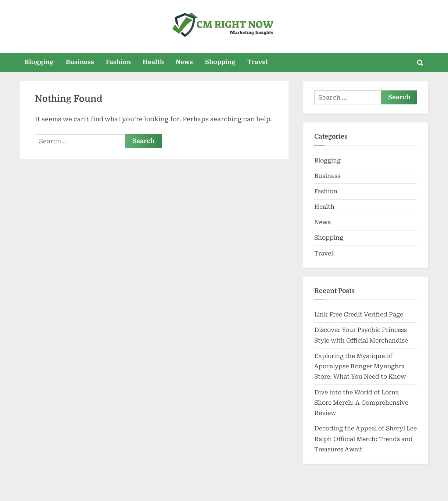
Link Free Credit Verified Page (359, 314)
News (184, 62)
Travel (258, 62)
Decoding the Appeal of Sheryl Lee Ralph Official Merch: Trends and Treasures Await (365, 439)
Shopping (220, 62)
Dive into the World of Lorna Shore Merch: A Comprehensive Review (361, 403)
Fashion (118, 62)
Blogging (39, 62)
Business (80, 62)
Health (153, 62)
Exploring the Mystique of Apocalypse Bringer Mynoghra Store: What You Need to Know (360, 366)
